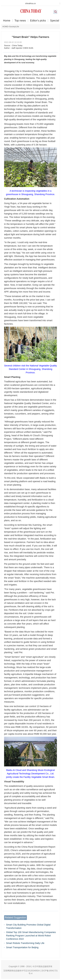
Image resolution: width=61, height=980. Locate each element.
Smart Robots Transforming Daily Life (25, 943)
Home (7, 21)
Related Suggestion (15, 918)
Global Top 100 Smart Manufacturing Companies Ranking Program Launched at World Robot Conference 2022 (31, 936)
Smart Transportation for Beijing (22, 947)
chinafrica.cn (30, 3)
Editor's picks (38, 21)
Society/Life (14, 27)
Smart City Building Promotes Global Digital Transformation (28, 926)
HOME (5, 27)
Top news (20, 21)
